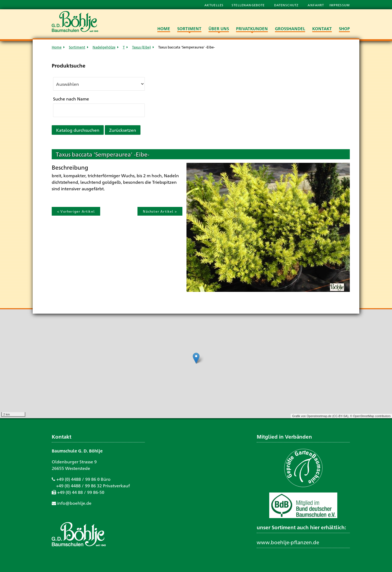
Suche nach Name (71, 99)
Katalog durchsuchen (78, 130)
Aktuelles (214, 5)
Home (57, 47)
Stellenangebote (249, 5)
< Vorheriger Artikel (76, 211)
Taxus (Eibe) (141, 47)
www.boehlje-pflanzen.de (288, 542)
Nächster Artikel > (160, 211)
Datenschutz (287, 5)
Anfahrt (316, 5)
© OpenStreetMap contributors (370, 416)
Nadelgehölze (104, 47)
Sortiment (77, 47)
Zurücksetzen (123, 130)
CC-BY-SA (340, 416)
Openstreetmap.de (319, 416)
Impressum (340, 5)
